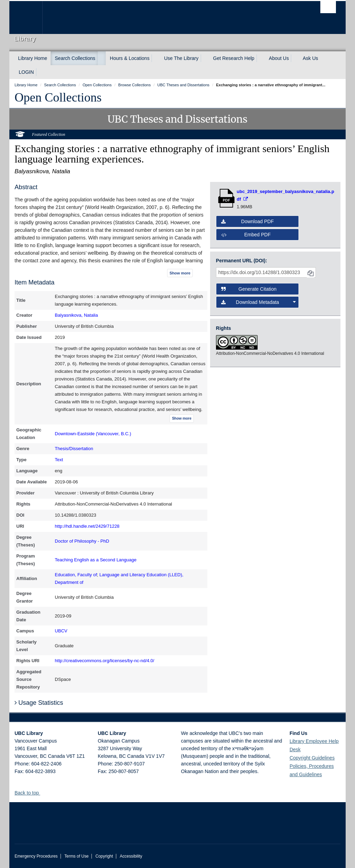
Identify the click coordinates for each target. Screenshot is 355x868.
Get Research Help (234, 58)
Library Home (33, 58)
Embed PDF (246, 235)
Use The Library (181, 58)
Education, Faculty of (76, 575)
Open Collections (58, 97)
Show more (180, 273)
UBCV (61, 631)
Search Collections (75, 58)
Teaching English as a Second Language (96, 560)
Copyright (104, 856)
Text (59, 460)
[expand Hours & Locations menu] (156, 58)
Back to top (30, 793)
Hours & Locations (130, 58)
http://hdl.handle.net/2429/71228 (87, 526)
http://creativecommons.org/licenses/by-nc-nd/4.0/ (105, 661)
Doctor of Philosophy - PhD (82, 541)
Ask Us (310, 58)
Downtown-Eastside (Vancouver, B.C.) (93, 434)
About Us (279, 58)
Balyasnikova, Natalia (76, 315)
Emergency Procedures (36, 856)
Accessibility (131, 856)
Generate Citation (249, 289)
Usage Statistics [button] (39, 703)
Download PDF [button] (248, 221)
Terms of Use (77, 856)
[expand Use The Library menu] (205, 58)
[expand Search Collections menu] (102, 58)
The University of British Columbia (31, 17)
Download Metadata (258, 302)
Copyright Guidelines (312, 758)
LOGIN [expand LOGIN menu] (26, 72)
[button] (43, 793)
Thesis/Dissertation (74, 449)
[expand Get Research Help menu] (261, 58)
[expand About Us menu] (295, 58)
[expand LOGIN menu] (40, 72)
